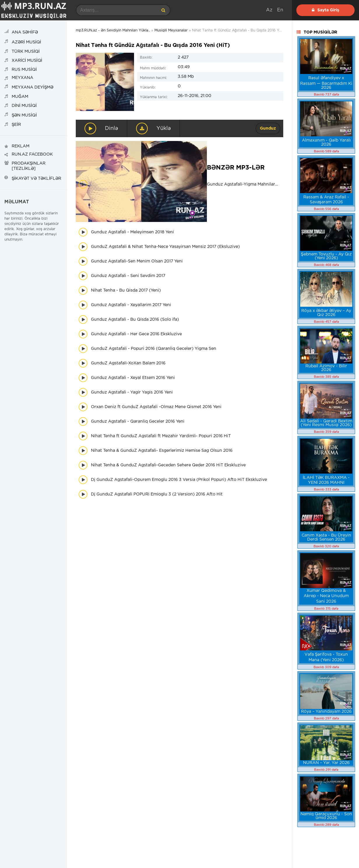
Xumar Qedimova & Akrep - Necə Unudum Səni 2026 (326, 596)
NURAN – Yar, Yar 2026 (326, 763)
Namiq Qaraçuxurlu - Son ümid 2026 (326, 816)
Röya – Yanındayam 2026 (326, 712)
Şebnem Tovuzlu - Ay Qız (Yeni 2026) (326, 256)
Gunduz (268, 128)
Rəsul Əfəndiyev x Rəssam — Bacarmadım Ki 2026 (326, 83)
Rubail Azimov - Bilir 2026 (326, 368)
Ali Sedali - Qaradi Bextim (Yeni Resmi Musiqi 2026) (326, 423)
